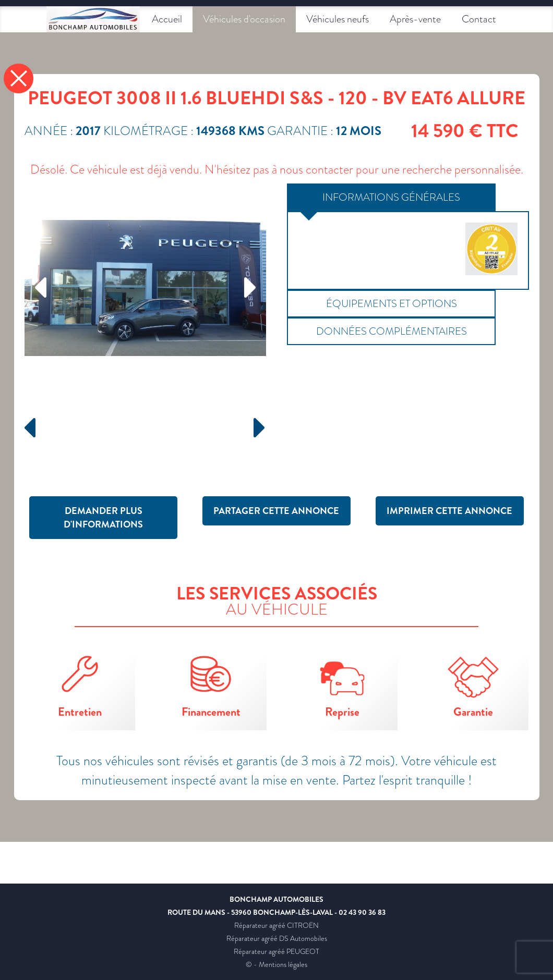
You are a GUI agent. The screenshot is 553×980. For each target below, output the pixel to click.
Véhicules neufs (338, 19)
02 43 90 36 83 (362, 912)
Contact (479, 19)
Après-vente (415, 19)
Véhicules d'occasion (244, 19)
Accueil (167, 19)
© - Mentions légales (276, 964)
